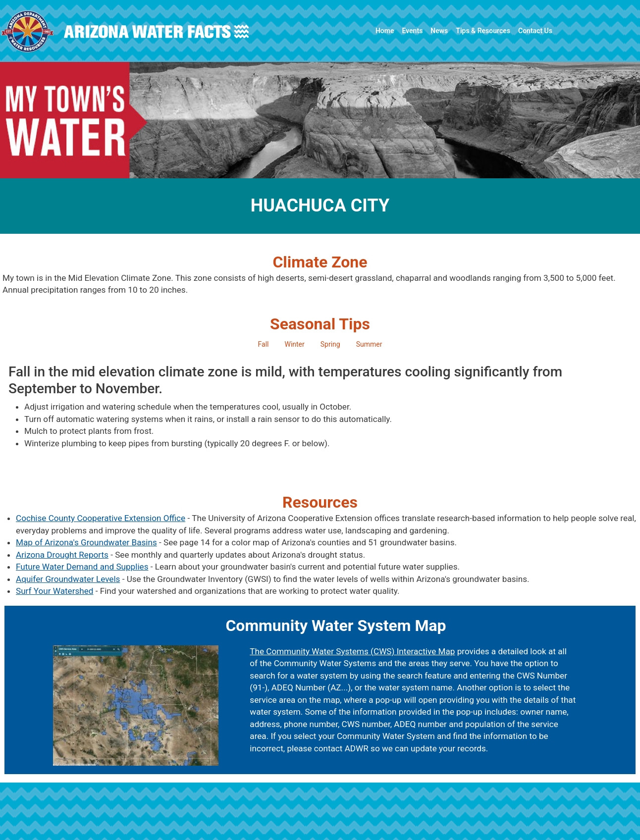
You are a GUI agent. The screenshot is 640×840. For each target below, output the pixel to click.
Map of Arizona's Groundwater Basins (86, 542)
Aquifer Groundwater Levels (68, 579)
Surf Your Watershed (54, 591)
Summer (369, 344)
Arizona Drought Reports (62, 555)
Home (385, 31)
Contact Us (535, 31)
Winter (294, 344)
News (439, 31)
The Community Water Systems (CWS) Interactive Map (352, 651)
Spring (330, 344)
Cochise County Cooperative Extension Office (101, 518)
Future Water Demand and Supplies (82, 567)
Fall (264, 344)
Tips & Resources (483, 31)
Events (412, 31)
